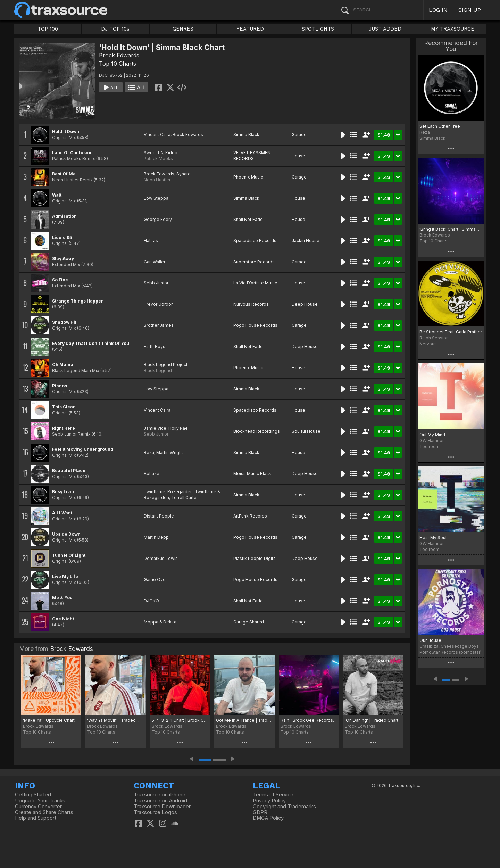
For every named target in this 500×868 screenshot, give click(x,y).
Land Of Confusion (72, 153)
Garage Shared (249, 622)
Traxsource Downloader (162, 807)
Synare (184, 174)
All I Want (62, 513)
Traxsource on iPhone (160, 795)
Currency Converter (38, 807)
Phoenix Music (248, 177)
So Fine (60, 280)
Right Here (64, 428)
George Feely (158, 219)
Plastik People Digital (255, 558)
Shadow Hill (65, 322)
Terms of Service (273, 795)
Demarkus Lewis (161, 558)
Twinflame (155, 492)
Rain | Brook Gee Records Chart (309, 720)
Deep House (305, 304)
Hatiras (151, 241)
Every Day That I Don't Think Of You (91, 343)
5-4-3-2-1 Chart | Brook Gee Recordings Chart (180, 720)
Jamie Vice (155, 428)
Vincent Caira (157, 135)
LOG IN (438, 10)
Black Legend (158, 370)
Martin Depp (156, 537)
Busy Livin (63, 492)
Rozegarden (180, 492)
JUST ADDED (385, 29)
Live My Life (65, 576)
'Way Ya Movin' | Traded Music (115, 720)
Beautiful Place (69, 470)
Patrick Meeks (158, 159)
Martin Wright (170, 452)
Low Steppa (156, 198)
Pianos (60, 386)
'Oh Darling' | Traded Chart (372, 720)
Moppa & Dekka (160, 622)
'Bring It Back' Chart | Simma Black (451, 229)
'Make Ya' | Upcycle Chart (49, 720)
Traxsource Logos (155, 812)
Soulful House (306, 431)
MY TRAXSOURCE (453, 29)
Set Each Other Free (440, 126)
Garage (299, 135)
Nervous (428, 344)
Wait (57, 195)
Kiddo (171, 153)
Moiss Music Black (252, 474)
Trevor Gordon (159, 304)
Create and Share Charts (44, 812)
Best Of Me (64, 174)
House (298, 156)
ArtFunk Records (250, 516)
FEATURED (250, 29)
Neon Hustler (157, 180)
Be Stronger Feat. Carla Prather (451, 332)
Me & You (62, 598)
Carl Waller (155, 262)
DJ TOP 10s (115, 29)
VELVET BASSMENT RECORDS (253, 156)
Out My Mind (432, 435)
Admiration (64, 216)
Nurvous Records (251, 304)
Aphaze (152, 474)
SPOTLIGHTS (318, 29)
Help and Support (36, 818)
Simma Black (246, 135)
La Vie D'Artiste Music (255, 283)
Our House (430, 640)
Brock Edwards (119, 55)
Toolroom (430, 447)
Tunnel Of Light (69, 555)
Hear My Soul (433, 538)
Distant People (159, 516)
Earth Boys (155, 346)
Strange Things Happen (78, 301)
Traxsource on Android (160, 801)
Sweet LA (153, 153)
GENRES (183, 29)
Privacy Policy (269, 801)
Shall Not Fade (248, 219)
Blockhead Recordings (257, 431)
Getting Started (33, 795)
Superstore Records (254, 262)
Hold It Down (66, 131)
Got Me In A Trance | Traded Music (244, 720)
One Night (63, 619)
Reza (149, 452)
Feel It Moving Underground (83, 449)
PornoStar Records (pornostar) (451, 652)
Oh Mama (63, 365)
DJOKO (151, 601)
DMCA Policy (268, 818)
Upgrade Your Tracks (40, 801)
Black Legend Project (166, 365)
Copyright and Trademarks (284, 807)
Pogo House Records (255, 325)
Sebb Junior (156, 283)
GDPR (260, 812)
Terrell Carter (185, 498)
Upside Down (66, 534)
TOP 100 (48, 29)
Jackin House (306, 241)
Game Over (155, 580)
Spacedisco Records (255, 241)
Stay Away (63, 259)
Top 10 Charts (118, 64)
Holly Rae (178, 428)
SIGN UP (470, 10)
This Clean (64, 407)
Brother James (159, 325)
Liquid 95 (62, 237)
